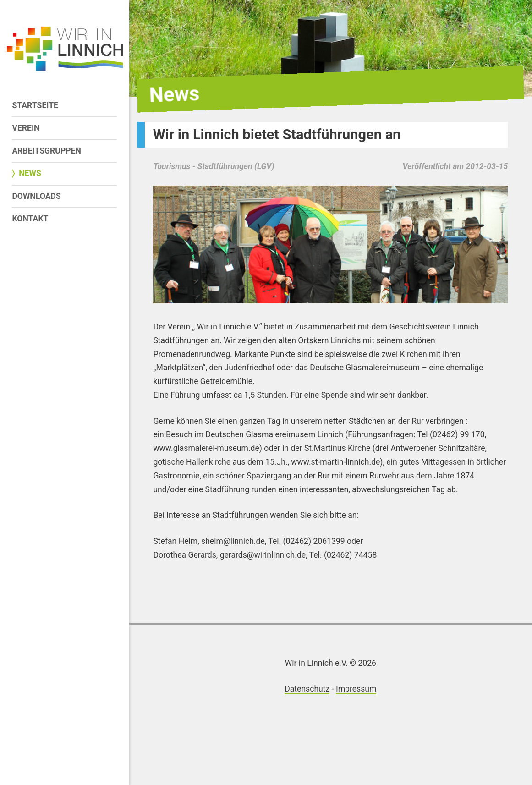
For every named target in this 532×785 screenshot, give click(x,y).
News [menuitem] (30, 173)
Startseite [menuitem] (35, 105)
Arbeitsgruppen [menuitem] (47, 151)
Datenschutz (307, 689)
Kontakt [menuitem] (30, 219)
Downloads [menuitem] (36, 196)
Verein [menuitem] (26, 128)
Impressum (356, 689)
